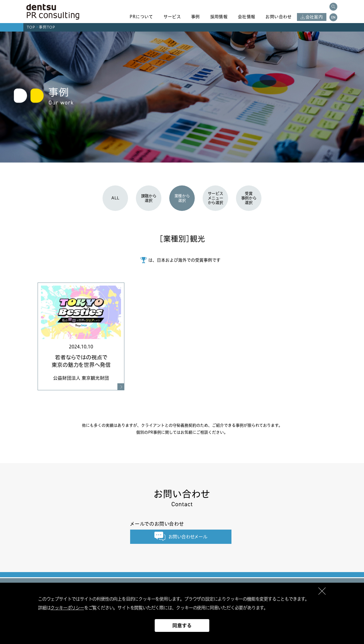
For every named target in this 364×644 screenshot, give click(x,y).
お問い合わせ (278, 17)
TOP (31, 27)
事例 (195, 17)
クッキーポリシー (67, 608)
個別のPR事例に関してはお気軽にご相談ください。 (182, 432)
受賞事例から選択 (249, 198)
